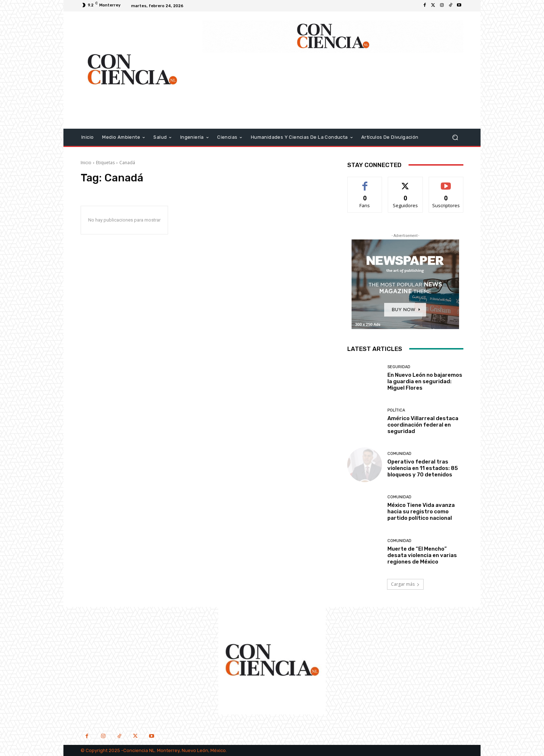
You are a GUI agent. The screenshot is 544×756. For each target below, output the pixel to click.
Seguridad (399, 367)
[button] (455, 137)
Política (396, 410)
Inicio (86, 163)
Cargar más (405, 584)
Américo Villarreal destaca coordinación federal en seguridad (423, 425)
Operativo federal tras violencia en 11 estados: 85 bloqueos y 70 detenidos (423, 468)
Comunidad (399, 454)
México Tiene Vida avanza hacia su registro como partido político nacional (421, 512)
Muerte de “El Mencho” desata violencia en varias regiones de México (422, 555)
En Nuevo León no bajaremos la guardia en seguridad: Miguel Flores (425, 381)
